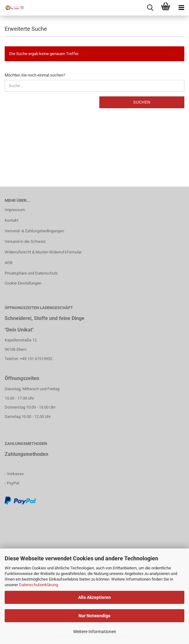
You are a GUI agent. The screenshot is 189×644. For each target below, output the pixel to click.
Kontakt (12, 220)
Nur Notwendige (94, 616)
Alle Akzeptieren (94, 597)
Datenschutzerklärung (38, 585)
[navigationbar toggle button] (181, 8)
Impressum (15, 210)
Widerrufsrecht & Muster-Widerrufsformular (43, 252)
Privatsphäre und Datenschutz (31, 273)
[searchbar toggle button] (150, 8)
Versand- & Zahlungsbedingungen (34, 231)
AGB (9, 263)
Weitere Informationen (95, 632)
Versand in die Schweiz (25, 241)
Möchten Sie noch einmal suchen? (35, 75)
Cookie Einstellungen (23, 283)
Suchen (142, 102)
